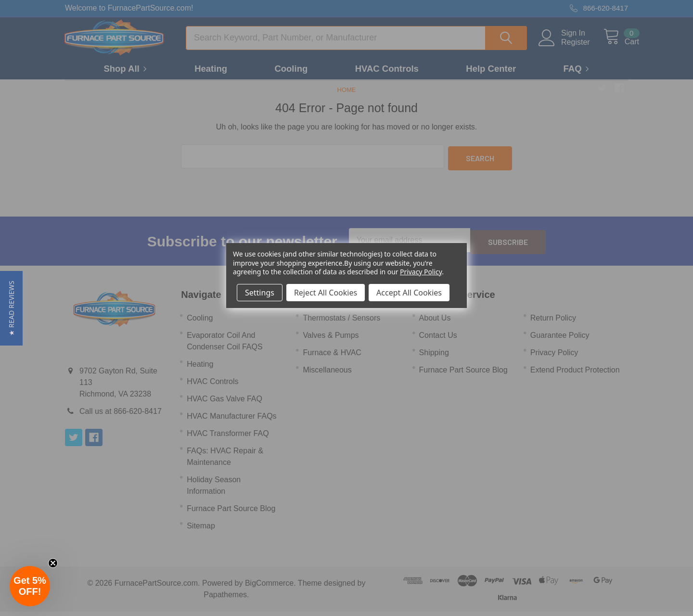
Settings (260, 293)
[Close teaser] (53, 563)
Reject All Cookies (326, 293)
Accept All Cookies (409, 293)
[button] (11, 308)
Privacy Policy (421, 272)
